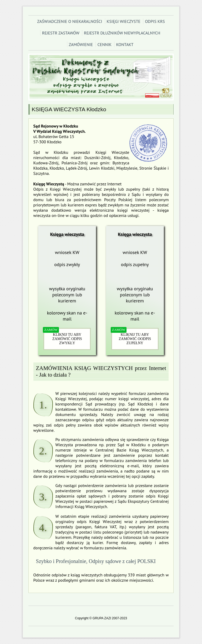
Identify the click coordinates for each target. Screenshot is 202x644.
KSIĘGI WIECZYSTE (124, 21)
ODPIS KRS (155, 21)
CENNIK (104, 44)
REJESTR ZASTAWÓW (61, 33)
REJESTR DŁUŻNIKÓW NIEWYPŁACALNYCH (122, 33)
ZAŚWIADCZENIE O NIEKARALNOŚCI (70, 21)
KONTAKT (125, 44)
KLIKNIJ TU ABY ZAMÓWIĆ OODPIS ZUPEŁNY (135, 339)
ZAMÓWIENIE (81, 44)
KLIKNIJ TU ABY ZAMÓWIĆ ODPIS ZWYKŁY (67, 339)
